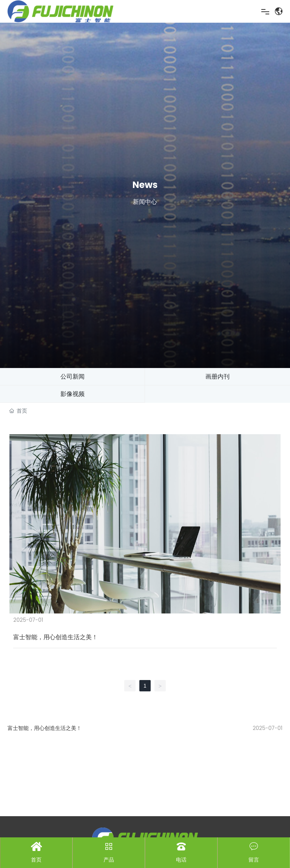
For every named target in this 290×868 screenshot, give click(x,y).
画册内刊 (217, 377)
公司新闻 (72, 377)
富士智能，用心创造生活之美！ (45, 728)
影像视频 (72, 394)
